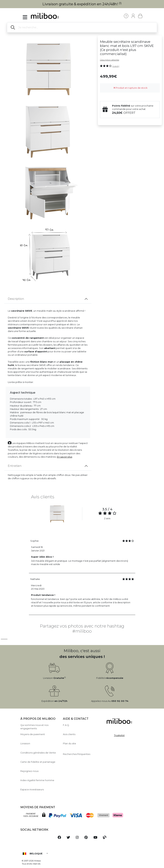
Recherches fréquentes (77, 754)
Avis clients (69, 734)
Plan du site (70, 744)
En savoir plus (65, 457)
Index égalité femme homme (37, 780)
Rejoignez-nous (29, 771)
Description (16, 299)
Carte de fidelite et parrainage (38, 762)
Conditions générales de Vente (38, 753)
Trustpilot (119, 735)
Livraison (25, 744)
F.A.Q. (66, 725)
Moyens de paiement (33, 734)
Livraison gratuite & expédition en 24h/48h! (82, 4)
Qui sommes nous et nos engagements (34, 727)
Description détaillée (110, 60)
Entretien (15, 466)
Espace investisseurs (32, 790)
